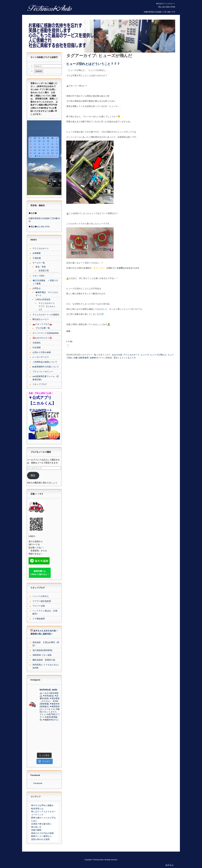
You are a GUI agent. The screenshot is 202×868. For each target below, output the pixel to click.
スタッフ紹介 (39, 276)
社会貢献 (37, 347)
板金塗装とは (37, 809)
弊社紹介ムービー (41, 319)
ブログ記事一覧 (43, 328)
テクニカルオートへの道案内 (46, 315)
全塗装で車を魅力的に (41, 824)
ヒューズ (145, 355)
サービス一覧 (39, 263)
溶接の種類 (36, 830)
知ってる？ (99, 355)
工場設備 (37, 258)
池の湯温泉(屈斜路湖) (42, 650)
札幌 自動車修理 (81, 358)
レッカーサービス (41, 357)
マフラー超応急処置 (42, 601)
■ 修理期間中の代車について (46, 367)
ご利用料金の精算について (45, 362)
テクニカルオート (131, 355)
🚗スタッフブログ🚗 (42, 324)
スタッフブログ (40, 384)
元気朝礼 (37, 343)
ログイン (169, 865)
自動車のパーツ (97, 358)
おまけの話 (117, 355)
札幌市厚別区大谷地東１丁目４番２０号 (159, 12)
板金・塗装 (41, 267)
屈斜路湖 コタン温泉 (42, 655)
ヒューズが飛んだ (158, 355)
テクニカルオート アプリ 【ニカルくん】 (47, 306)
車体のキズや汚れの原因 (42, 833)
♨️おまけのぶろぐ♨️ (42, 338)
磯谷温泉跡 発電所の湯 (44, 660)
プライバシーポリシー (43, 372)
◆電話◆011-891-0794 (39, 227)
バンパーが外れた (41, 596)
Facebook (35, 775)
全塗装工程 (44, 271)
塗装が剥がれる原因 (40, 839)
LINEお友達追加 (43, 299)
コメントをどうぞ (128, 358)
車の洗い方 (36, 827)
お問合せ (37, 288)
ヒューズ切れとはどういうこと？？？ (93, 64)
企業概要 (37, 253)
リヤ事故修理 (39, 619)
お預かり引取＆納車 (42, 352)
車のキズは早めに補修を (42, 805)
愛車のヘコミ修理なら (41, 836)
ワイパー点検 (39, 606)
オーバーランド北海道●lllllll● (46, 333)
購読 (33, 475)
